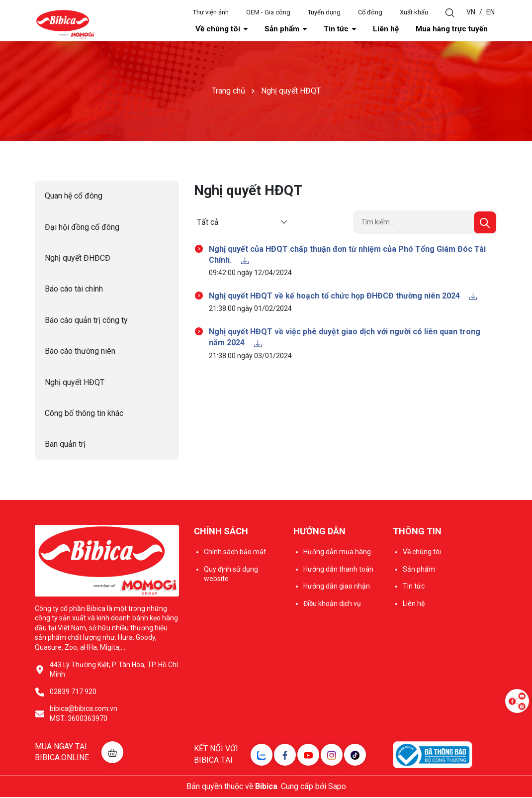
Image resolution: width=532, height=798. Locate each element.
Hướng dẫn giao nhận (337, 587)
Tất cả (208, 223)
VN (471, 12)
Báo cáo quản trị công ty (86, 321)
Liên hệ (409, 29)
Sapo (337, 787)
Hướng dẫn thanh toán (338, 570)
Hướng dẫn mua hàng (337, 553)
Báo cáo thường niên (80, 352)
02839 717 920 (73, 693)
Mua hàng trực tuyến (461, 29)
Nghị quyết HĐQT (75, 383)
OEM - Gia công (268, 12)
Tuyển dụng (324, 12)
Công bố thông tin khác (84, 414)
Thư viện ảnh (211, 12)
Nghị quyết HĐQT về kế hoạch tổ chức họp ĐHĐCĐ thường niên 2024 (344, 297)
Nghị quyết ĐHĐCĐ (78, 259)
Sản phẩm (331, 29)
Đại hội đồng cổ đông (82, 228)
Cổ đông (370, 12)
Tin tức (373, 29)
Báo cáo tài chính (74, 290)
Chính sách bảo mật (235, 553)
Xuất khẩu (414, 12)
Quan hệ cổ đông (74, 197)
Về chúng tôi (281, 29)
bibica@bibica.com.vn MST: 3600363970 (84, 714)
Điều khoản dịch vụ (332, 604)
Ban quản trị (65, 445)
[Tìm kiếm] (485, 223)
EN (490, 12)
